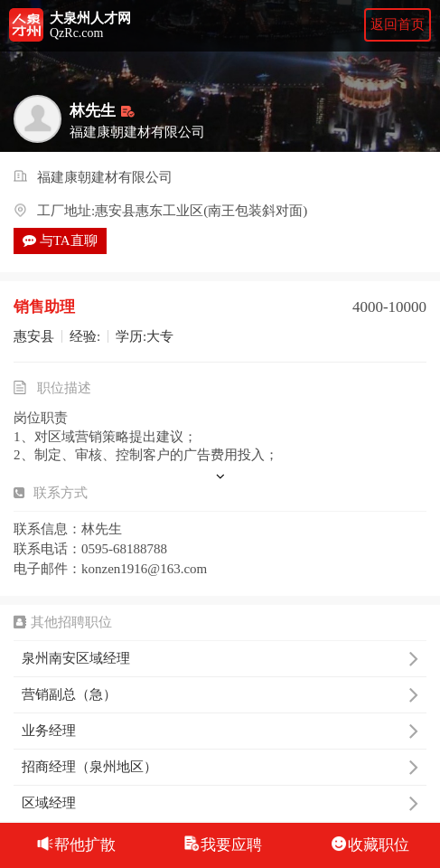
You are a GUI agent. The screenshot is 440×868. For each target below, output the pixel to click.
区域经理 (220, 803)
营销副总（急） (220, 694)
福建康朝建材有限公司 (105, 178)
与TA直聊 (60, 241)
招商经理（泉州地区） (220, 767)
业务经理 (220, 731)
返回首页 (398, 24)
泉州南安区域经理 (220, 658)
